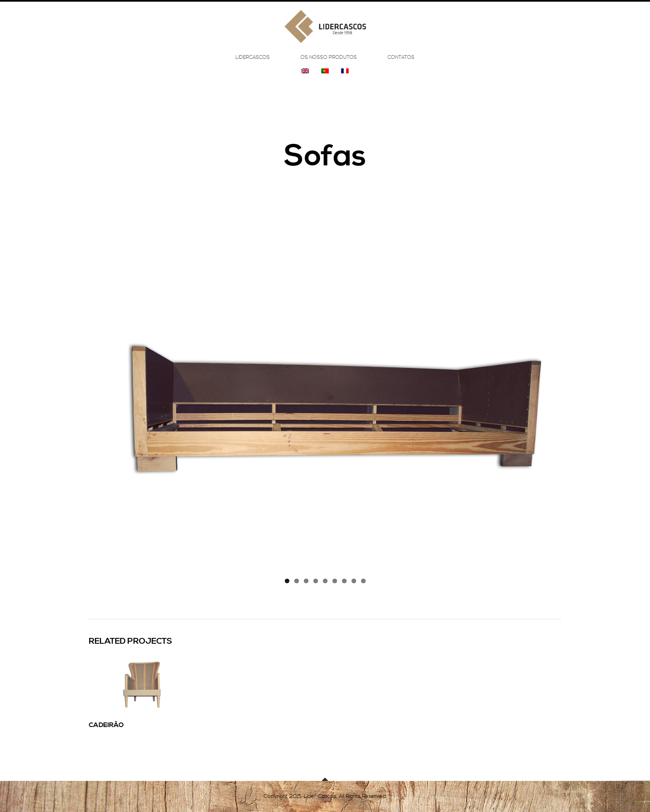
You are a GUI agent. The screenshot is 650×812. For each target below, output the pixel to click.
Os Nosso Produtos (329, 63)
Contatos (401, 63)
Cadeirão (106, 725)
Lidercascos (253, 63)
